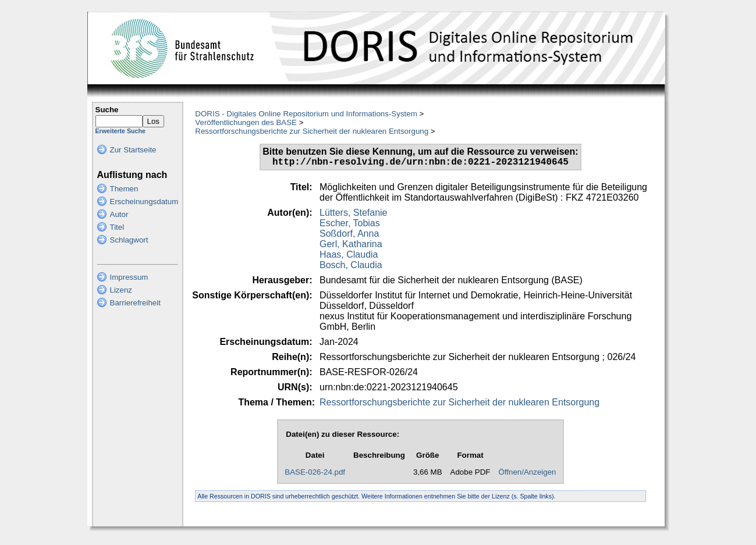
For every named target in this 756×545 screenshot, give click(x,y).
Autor (119, 214)
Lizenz (121, 290)
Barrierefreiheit (135, 303)
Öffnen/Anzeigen (527, 474)
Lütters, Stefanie (354, 215)
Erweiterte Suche (120, 131)
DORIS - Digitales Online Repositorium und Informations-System (306, 114)
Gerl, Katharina (351, 246)
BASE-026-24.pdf (315, 474)
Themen (124, 189)
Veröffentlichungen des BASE (246, 122)
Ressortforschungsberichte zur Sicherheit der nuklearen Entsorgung (312, 131)
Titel (117, 227)
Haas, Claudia (349, 257)
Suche (107, 110)
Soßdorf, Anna (349, 236)
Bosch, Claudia (351, 267)
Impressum (129, 277)
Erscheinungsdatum (144, 202)
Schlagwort (129, 240)
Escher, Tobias (350, 225)
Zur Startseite (133, 150)
